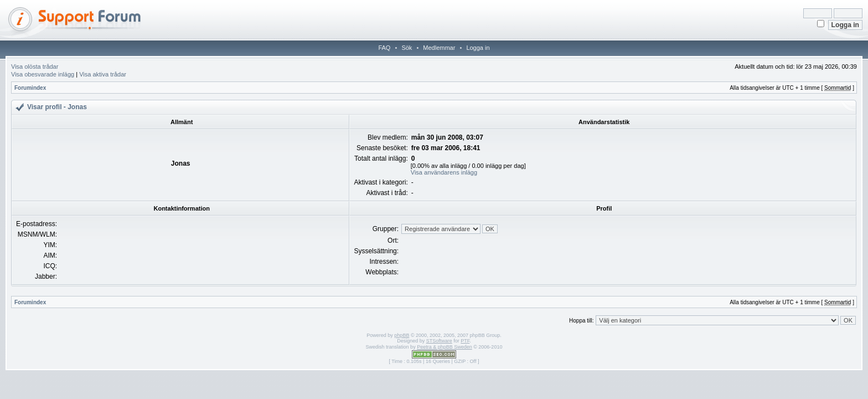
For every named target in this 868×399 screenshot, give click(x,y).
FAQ (384, 48)
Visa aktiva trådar (103, 74)
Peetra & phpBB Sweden (445, 347)
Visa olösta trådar (35, 66)
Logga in (478, 48)
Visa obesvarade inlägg (43, 74)
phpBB (402, 335)
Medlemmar (439, 48)
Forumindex (30, 88)
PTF (465, 341)
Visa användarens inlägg (444, 172)
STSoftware (439, 341)
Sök (407, 48)
